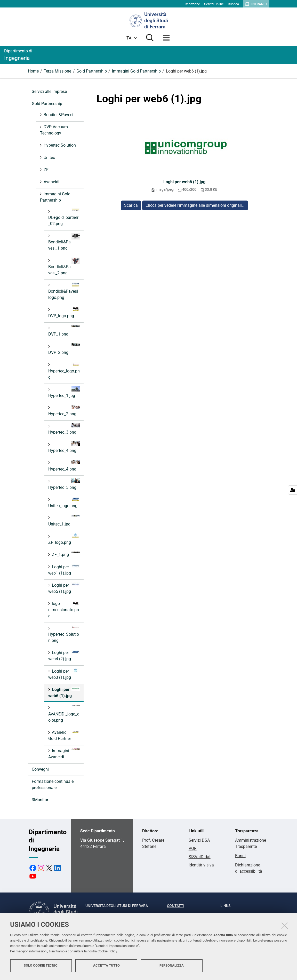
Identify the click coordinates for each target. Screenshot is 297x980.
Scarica (131, 205)
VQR (193, 848)
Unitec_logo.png (64, 502)
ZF (46, 170)
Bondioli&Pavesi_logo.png (64, 291)
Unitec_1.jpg (64, 521)
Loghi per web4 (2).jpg (64, 655)
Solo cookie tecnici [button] (41, 966)
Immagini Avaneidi (64, 754)
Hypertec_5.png (64, 484)
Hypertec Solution (59, 145)
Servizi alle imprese (49, 91)
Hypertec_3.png (64, 429)
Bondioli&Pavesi (58, 115)
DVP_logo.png (64, 312)
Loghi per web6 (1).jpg (184, 182)
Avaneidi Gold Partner (64, 735)
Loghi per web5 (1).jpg (64, 588)
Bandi (240, 856)
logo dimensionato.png (64, 609)
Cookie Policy (107, 952)
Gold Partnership (92, 71)
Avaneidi (51, 182)
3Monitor (40, 800)
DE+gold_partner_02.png (64, 217)
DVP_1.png (64, 331)
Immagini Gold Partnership (136, 71)
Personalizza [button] (172, 966)
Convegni (40, 769)
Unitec (49, 158)
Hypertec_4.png (64, 447)
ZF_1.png (65, 554)
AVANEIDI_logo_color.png (64, 714)
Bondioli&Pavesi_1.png (64, 242)
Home (33, 71)
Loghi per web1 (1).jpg (64, 570)
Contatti (176, 906)
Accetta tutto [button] (106, 966)
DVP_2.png (64, 349)
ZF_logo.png (64, 539)
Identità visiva (201, 865)
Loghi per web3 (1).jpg (64, 674)
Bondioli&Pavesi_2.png (64, 266)
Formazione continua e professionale (53, 784)
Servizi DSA (199, 840)
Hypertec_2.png (64, 411)
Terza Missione (57, 71)
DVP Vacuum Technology (54, 130)
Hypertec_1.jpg (64, 392)
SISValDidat (200, 857)
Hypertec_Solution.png (64, 634)
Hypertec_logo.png (64, 371)
